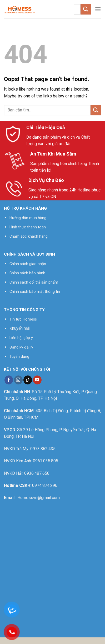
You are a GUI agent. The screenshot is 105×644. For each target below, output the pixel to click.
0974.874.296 (45, 485)
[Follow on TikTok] (28, 380)
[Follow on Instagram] (18, 380)
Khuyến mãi (20, 328)
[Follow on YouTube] (37, 380)
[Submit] (86, 9)
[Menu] (98, 9)
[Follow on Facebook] (9, 380)
